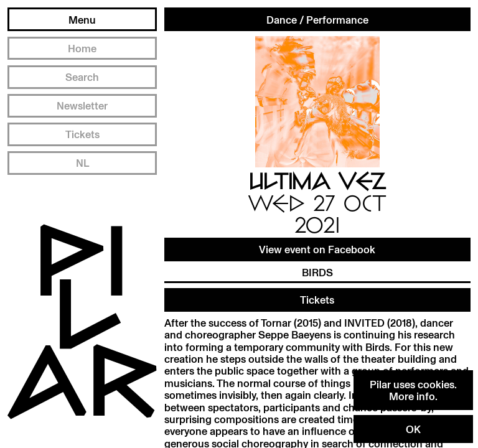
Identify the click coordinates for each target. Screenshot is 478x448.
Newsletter (82, 105)
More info (412, 396)
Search (82, 77)
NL (82, 163)
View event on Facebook (317, 249)
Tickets (82, 134)
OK (413, 429)
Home (82, 48)
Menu (82, 20)
